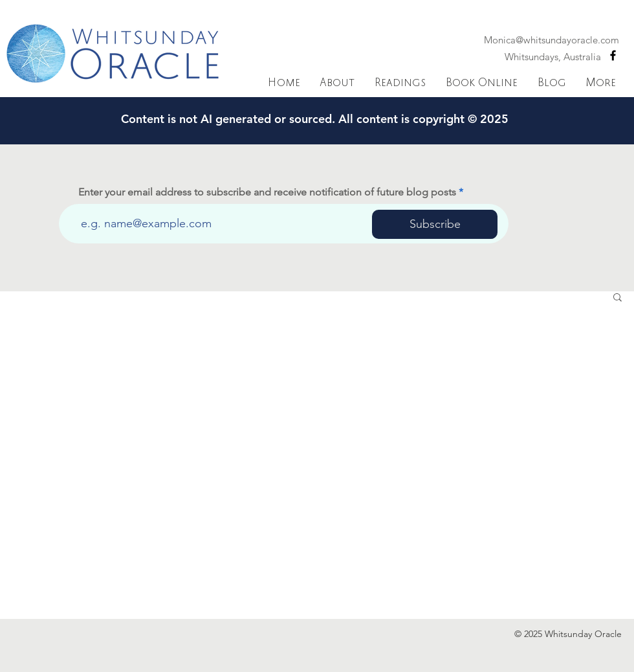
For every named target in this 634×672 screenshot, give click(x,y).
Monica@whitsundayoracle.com (552, 40)
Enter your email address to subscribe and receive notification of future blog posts (267, 192)
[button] (618, 298)
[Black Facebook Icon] (613, 55)
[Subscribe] (435, 224)
